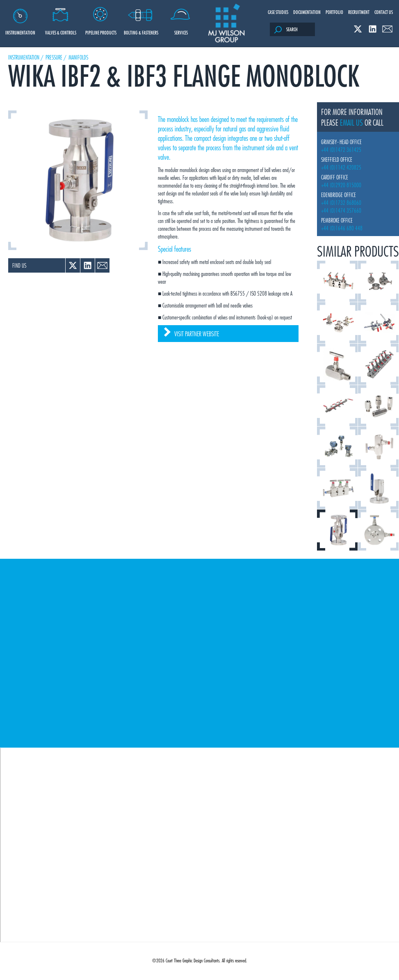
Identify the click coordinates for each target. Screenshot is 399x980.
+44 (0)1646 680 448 (342, 228)
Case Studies (278, 12)
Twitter (358, 29)
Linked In (373, 29)
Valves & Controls (60, 18)
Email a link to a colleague (102, 265)
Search (286, 30)
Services (181, 18)
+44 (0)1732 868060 (341, 203)
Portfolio (334, 12)
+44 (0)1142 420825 (341, 167)
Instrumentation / (26, 57)
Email (387, 29)
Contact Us (384, 12)
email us (351, 122)
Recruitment (359, 12)
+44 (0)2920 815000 (341, 185)
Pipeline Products (101, 18)
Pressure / (56, 57)
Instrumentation (20, 18)
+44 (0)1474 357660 (341, 210)
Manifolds (78, 57)
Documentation (307, 12)
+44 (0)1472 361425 (341, 150)
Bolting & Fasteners (141, 18)
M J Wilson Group (226, 24)
